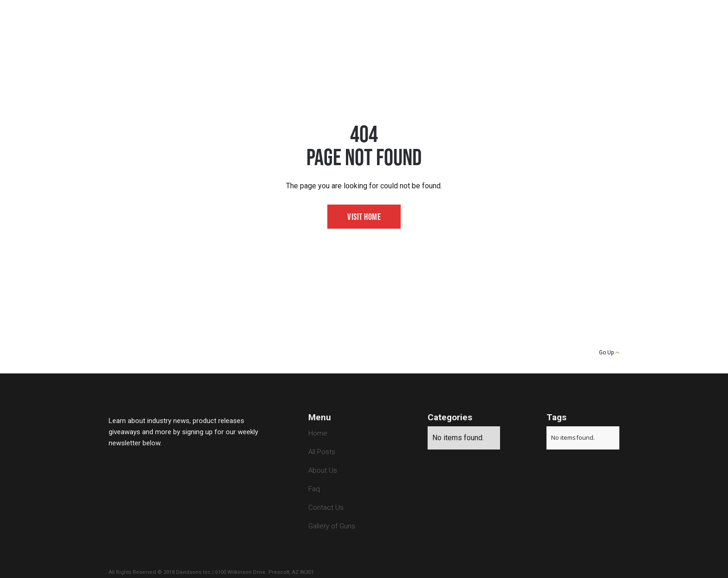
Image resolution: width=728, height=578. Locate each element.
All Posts (322, 452)
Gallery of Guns (332, 526)
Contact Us (326, 507)
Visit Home (364, 217)
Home (318, 433)
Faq (314, 489)
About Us (323, 470)
